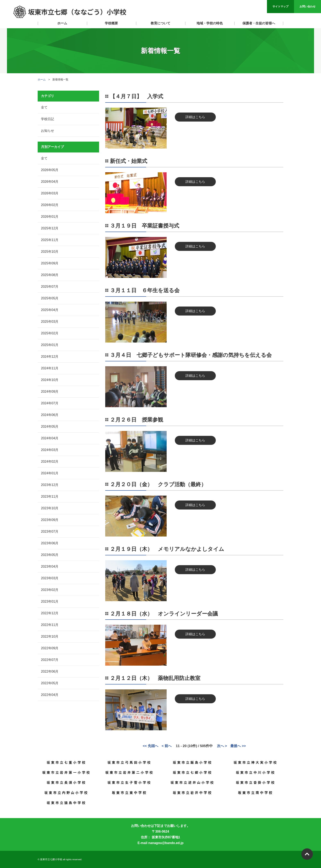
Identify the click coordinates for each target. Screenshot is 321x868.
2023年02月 (50, 590)
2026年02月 (50, 205)
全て (44, 107)
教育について (160, 23)
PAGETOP (307, 854)
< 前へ (167, 746)
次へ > (222, 746)
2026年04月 (50, 182)
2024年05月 (50, 427)
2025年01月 (50, 345)
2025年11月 (50, 240)
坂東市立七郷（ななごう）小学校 (70, 12)
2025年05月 (50, 298)
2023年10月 (50, 508)
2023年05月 (50, 555)
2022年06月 (50, 671)
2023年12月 (50, 485)
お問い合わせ (307, 6)
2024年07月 (50, 403)
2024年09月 (50, 392)
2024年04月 (50, 438)
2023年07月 (50, 532)
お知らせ (47, 131)
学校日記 (47, 119)
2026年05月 (50, 170)
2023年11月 (50, 497)
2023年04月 (50, 566)
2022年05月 (50, 683)
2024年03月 (50, 450)
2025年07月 (50, 287)
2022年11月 (50, 625)
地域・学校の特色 (210, 23)
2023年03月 (50, 578)
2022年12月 (50, 613)
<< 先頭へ (150, 746)
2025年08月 (50, 275)
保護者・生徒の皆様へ (259, 23)
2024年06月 (50, 415)
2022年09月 (50, 648)
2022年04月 (50, 695)
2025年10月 (50, 252)
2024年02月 (50, 462)
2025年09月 (50, 263)
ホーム (62, 23)
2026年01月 (50, 217)
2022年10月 (50, 636)
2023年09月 (50, 520)
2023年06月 (50, 543)
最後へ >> (238, 746)
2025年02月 (50, 333)
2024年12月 (50, 357)
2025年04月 (50, 310)
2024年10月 (50, 380)
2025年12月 (50, 228)
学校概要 (111, 23)
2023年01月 (50, 601)
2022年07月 (50, 660)
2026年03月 (50, 193)
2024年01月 (50, 473)
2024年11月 (50, 368)
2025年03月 (50, 322)
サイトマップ (280, 6)
